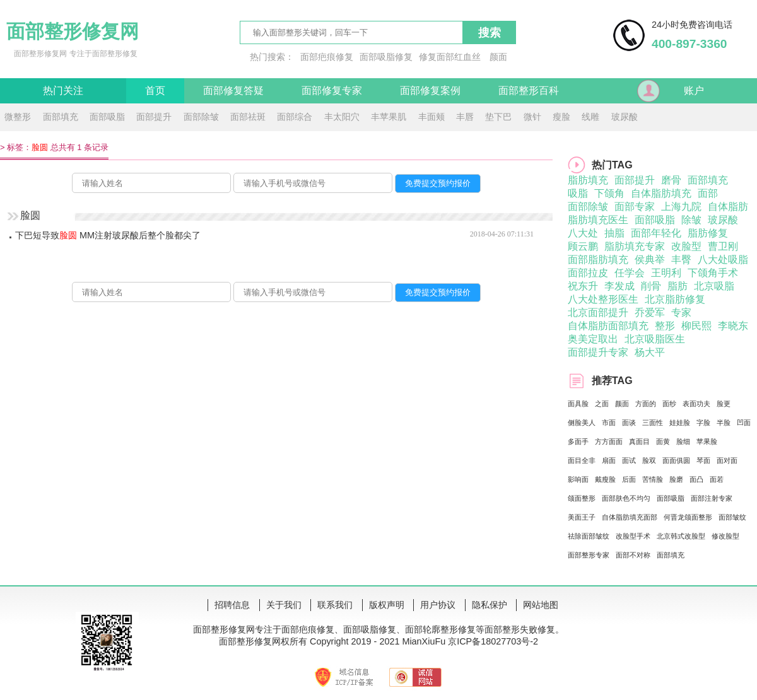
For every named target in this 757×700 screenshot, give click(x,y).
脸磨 (676, 479)
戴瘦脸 (605, 479)
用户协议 (438, 605)
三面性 (653, 423)
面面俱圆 (676, 460)
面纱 (669, 404)
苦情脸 (653, 479)
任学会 (630, 273)
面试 (629, 460)
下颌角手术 (713, 273)
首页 (155, 90)
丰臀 (681, 260)
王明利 (666, 273)
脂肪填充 (588, 180)
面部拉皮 (588, 273)
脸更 (724, 404)
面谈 (629, 423)
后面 (629, 479)
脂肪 (678, 286)
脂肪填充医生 (598, 220)
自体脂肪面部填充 (608, 326)
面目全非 (582, 460)
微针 (532, 117)
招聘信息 (232, 605)
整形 (665, 326)
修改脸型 (725, 536)
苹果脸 (707, 441)
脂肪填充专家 (635, 246)
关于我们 (284, 605)
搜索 (490, 33)
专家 (681, 312)
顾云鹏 (583, 246)
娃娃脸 (680, 423)
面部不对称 (633, 555)
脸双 (649, 460)
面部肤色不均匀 (626, 498)
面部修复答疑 (233, 90)
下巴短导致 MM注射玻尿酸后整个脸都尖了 (108, 235)
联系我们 (335, 605)
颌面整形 (582, 498)
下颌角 (609, 193)
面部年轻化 (656, 233)
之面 (602, 404)
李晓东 (733, 326)
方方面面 (609, 441)
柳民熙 (696, 326)
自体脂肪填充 (661, 193)
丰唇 (465, 117)
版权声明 (387, 605)
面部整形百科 (529, 90)
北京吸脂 (714, 286)
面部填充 (61, 117)
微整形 (18, 117)
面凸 (696, 479)
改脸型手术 (633, 536)
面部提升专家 (598, 352)
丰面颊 (431, 117)
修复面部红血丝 (450, 57)
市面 (609, 423)
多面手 (578, 441)
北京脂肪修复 (675, 299)
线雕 (590, 117)
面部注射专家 (712, 498)
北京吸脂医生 (655, 339)
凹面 (744, 423)
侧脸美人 (582, 423)
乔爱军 (650, 312)
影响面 (578, 479)
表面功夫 (696, 404)
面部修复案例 (430, 90)
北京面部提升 (598, 312)
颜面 (498, 57)
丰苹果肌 (389, 117)
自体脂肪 (728, 207)
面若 (717, 479)
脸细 (683, 441)
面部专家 (635, 207)
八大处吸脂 (723, 260)
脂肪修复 (708, 233)
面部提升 (154, 117)
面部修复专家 (332, 90)
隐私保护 (490, 605)
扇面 (609, 460)
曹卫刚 (723, 246)
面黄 (663, 441)
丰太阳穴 (342, 117)
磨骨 (671, 180)
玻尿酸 (625, 117)
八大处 (583, 233)
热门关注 (63, 90)
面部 (708, 193)
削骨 (651, 286)
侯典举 (650, 260)
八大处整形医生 (603, 299)
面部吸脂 (107, 117)
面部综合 (295, 117)
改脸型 (686, 246)
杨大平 (650, 352)
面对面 (727, 460)
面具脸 (578, 404)
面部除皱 (201, 117)
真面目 (639, 441)
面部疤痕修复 (327, 57)
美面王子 (582, 517)
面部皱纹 (732, 517)
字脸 (703, 423)
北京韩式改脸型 (681, 536)
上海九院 (681, 207)
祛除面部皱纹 (589, 536)
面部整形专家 (589, 555)
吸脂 (578, 193)
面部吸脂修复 (386, 57)
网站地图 (541, 605)
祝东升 (583, 286)
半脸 (724, 423)
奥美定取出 (593, 339)
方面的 (646, 404)
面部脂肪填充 (598, 260)
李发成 (619, 286)
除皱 (691, 220)
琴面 (703, 460)
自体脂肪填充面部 (630, 517)
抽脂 (614, 233)
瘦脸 (561, 117)
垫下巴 (498, 117)
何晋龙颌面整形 (688, 517)
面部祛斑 (248, 117)
